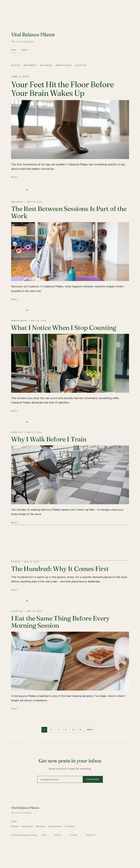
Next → (92, 730)
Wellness (46, 65)
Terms (74, 835)
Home (14, 50)
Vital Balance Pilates (33, 35)
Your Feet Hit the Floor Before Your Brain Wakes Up (62, 89)
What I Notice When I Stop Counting (64, 328)
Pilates (16, 65)
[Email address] (60, 779)
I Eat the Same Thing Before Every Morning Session (60, 622)
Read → (16, 177)
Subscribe (93, 779)
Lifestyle (81, 65)
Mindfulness (64, 65)
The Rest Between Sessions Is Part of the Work (69, 212)
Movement (30, 65)
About (25, 50)
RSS (44, 835)
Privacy (91, 835)
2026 (14, 821)
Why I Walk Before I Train (49, 439)
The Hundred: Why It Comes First (60, 569)
